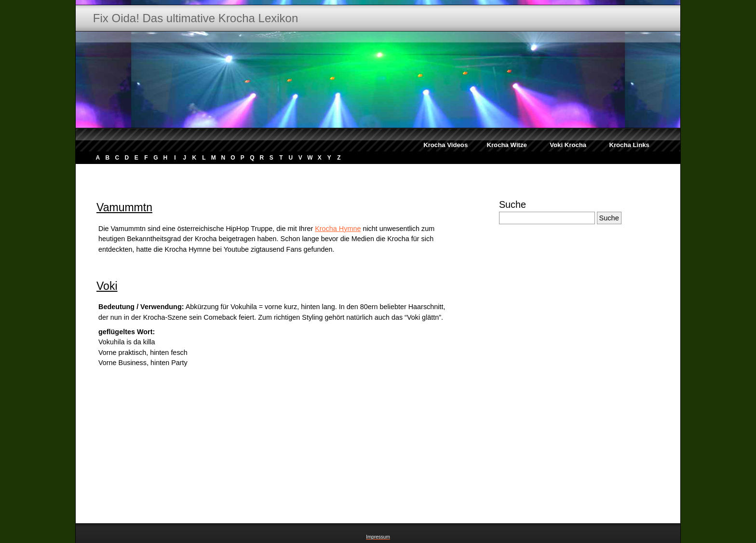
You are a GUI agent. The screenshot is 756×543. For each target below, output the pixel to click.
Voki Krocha (568, 145)
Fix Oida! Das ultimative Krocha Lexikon (196, 18)
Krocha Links (629, 145)
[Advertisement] (269, 170)
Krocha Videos (445, 145)
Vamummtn (124, 207)
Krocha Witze (506, 145)
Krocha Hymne (338, 229)
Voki (107, 286)
